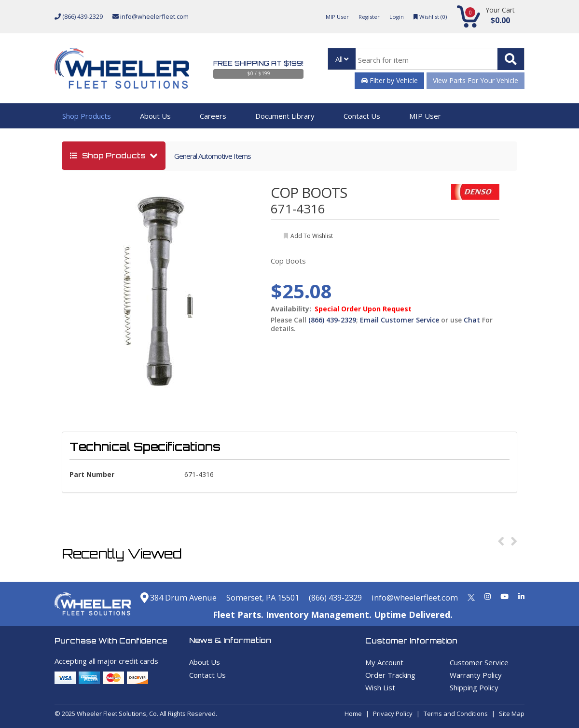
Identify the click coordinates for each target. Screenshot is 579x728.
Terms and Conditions (456, 714)
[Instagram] (488, 596)
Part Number (92, 474)
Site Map (512, 714)
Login (392, 16)
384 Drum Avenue (151, 597)
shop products (109, 156)
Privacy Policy (393, 714)
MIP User (328, 16)
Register (363, 16)
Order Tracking (390, 675)
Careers (213, 116)
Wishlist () (428, 16)
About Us (155, 116)
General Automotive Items (213, 156)
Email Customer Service (400, 320)
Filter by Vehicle (389, 80)
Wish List (380, 687)
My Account (384, 662)
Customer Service (479, 662)
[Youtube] (504, 596)
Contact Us (362, 116)
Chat (472, 320)
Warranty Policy (476, 675)
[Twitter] (471, 596)
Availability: (291, 309)
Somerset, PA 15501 (243, 597)
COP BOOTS (309, 192)
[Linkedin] (521, 596)
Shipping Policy (474, 687)
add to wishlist (312, 236)
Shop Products (87, 116)
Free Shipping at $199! (258, 63)
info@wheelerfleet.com (151, 16)
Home (353, 714)
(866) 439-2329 (79, 16)
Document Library (285, 116)
